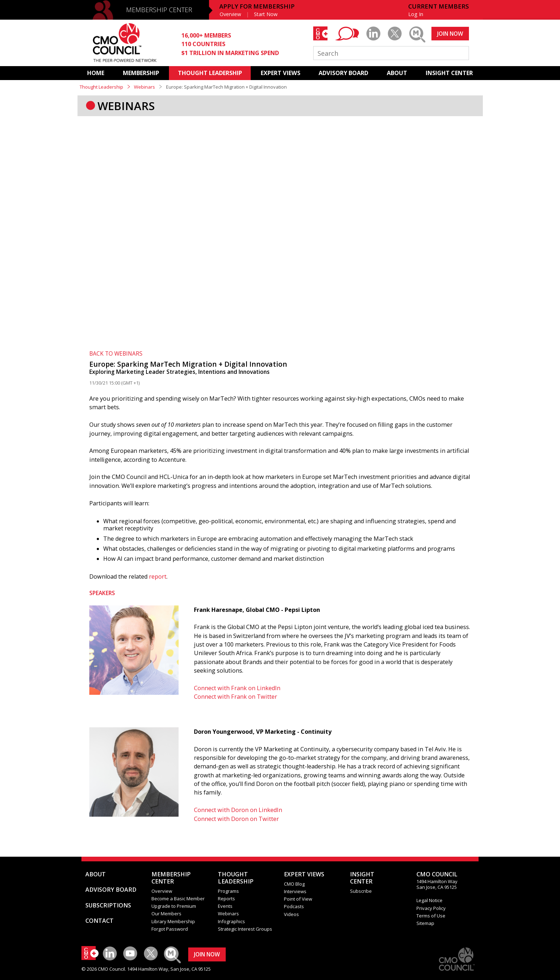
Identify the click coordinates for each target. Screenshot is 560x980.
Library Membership (173, 921)
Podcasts (294, 906)
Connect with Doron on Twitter (236, 819)
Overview (230, 14)
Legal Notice (429, 900)
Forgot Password (170, 929)
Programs (228, 891)
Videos (291, 914)
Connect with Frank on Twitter (236, 697)
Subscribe (361, 891)
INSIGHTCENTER (362, 878)
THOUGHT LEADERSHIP (210, 73)
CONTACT (99, 921)
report (158, 576)
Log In (416, 14)
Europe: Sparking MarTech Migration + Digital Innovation (188, 364)
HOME (96, 73)
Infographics (231, 921)
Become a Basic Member (178, 899)
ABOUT (397, 73)
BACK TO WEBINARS (116, 353)
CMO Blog (294, 884)
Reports (226, 899)
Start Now (266, 14)
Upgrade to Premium (174, 906)
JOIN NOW (450, 34)
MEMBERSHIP (141, 73)
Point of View (298, 899)
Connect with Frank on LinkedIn (237, 688)
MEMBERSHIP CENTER (159, 10)
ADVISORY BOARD (343, 73)
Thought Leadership (101, 87)
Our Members (166, 914)
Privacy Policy (431, 908)
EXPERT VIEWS (281, 73)
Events (225, 906)
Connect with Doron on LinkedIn (238, 810)
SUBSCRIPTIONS (108, 905)
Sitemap (425, 923)
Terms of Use (431, 916)
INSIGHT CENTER (449, 73)
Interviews (295, 891)
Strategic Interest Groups (245, 929)
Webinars (144, 87)
